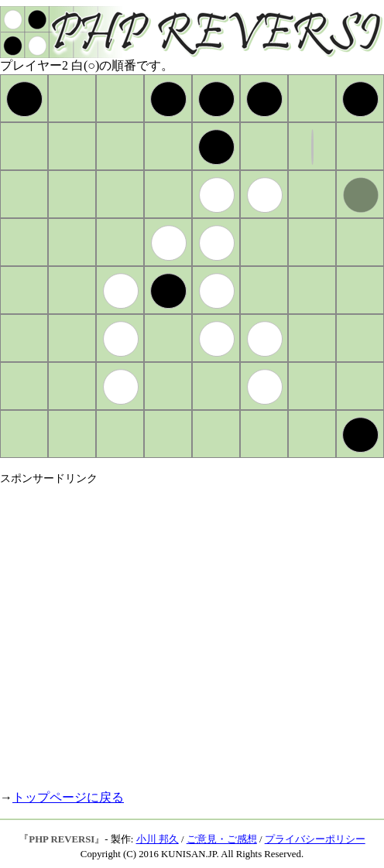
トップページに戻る (68, 797)
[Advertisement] (145, 631)
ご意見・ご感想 (222, 839)
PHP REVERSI (62, 839)
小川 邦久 (158, 839)
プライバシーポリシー (315, 839)
